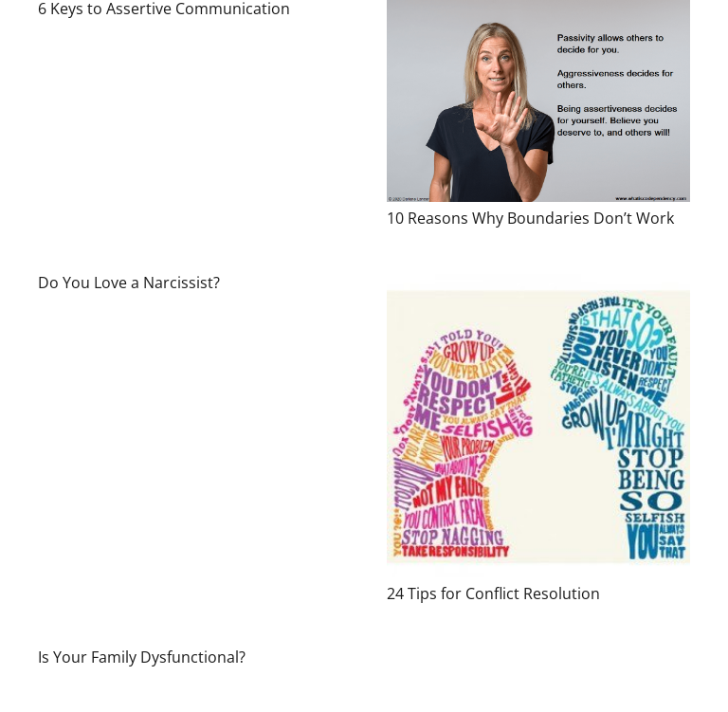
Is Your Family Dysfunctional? (142, 657)
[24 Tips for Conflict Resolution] (538, 426)
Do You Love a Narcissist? (129, 283)
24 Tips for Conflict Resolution (493, 593)
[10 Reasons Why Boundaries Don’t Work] (538, 101)
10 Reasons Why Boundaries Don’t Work (530, 218)
